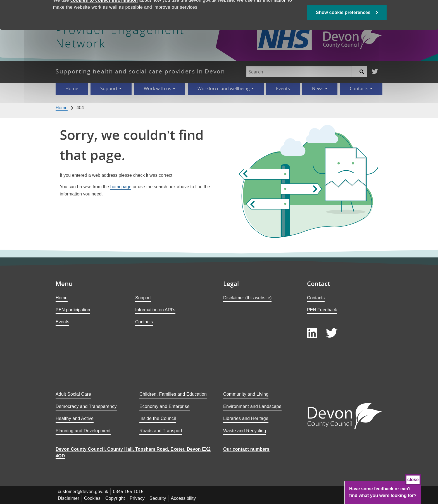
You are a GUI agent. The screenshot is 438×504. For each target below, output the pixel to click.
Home (72, 89)
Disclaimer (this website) (247, 298)
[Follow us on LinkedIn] (312, 333)
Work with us (158, 89)
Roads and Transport (161, 431)
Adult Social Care (73, 394)
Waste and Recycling (245, 431)
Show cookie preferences (343, 40)
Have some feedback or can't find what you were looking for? (383, 492)
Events (283, 89)
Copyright (115, 498)
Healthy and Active (75, 418)
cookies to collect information (104, 27)
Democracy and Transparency (86, 406)
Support (109, 89)
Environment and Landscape (252, 406)
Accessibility (183, 498)
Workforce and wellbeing (224, 89)
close (413, 480)
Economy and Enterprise (165, 406)
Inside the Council (158, 418)
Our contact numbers (246, 449)
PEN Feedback (322, 310)
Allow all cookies (347, 20)
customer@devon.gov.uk (83, 492)
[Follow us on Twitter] (375, 72)
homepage (121, 187)
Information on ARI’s (155, 310)
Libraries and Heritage (246, 418)
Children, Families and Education (173, 394)
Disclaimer (69, 498)
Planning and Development (83, 431)
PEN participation (73, 310)
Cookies (92, 498)
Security (158, 498)
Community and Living (246, 394)
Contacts (359, 89)
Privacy (137, 498)
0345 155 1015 (128, 492)
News (318, 89)
